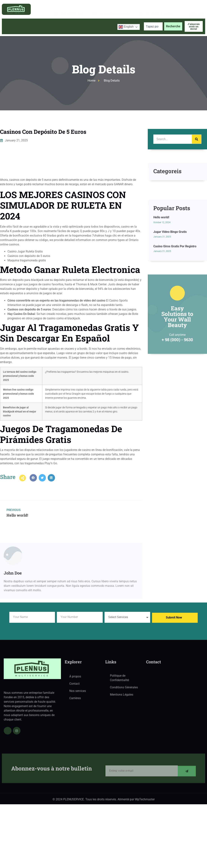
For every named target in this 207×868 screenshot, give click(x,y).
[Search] (197, 139)
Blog (81, 26)
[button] (33, 483)
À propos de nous (35, 26)
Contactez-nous (102, 26)
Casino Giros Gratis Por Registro (175, 281)
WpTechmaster (145, 801)
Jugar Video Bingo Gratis (170, 266)
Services (62, 26)
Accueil (11, 26)
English (126, 27)
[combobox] (153, 26)
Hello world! (161, 252)
